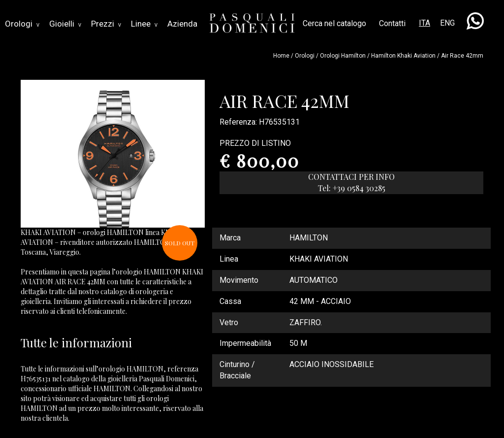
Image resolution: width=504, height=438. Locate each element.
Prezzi (106, 24)
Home (281, 56)
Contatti (392, 23)
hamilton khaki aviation (403, 56)
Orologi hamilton (343, 56)
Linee (144, 24)
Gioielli (65, 24)
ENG (447, 23)
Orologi (22, 24)
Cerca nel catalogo (334, 23)
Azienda (182, 24)
